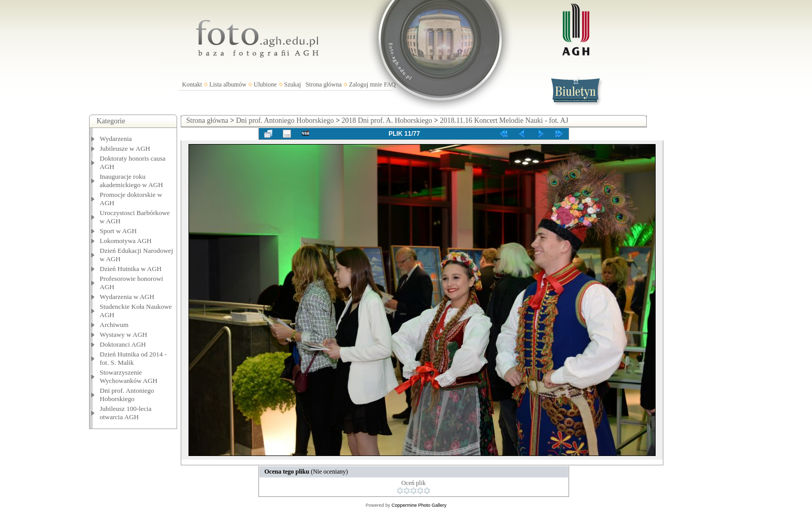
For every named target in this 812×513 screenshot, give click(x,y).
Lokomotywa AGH (126, 241)
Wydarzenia (116, 139)
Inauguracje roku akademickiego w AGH (132, 181)
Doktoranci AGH (123, 344)
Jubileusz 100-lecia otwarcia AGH (126, 413)
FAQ (390, 84)
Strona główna (324, 84)
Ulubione (265, 84)
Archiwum (114, 325)
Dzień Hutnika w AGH (131, 269)
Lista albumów (228, 84)
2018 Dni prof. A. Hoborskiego (387, 120)
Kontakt (192, 84)
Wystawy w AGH (124, 334)
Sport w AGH (119, 231)
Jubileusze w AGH (125, 148)
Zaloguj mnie (366, 84)
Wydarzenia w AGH (127, 297)
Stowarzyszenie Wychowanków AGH (129, 376)
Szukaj (293, 84)
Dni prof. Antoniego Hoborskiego (127, 395)
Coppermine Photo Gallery (419, 505)
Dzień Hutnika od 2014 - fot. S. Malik (133, 358)
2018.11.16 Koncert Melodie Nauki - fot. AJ (504, 120)
